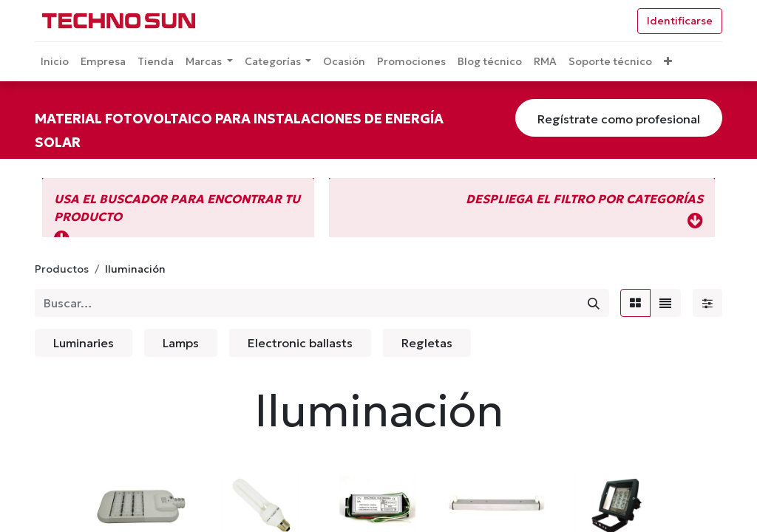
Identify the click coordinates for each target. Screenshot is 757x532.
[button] (668, 62)
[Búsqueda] (594, 303)
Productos (62, 269)
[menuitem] (55, 62)
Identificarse (680, 21)
